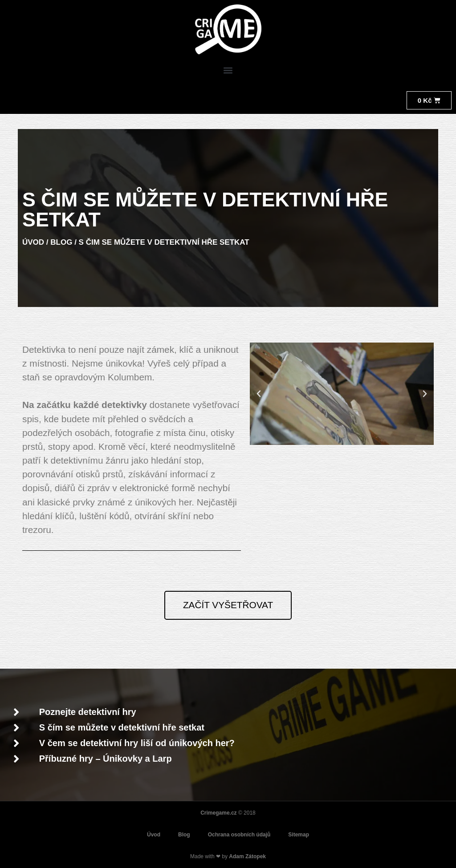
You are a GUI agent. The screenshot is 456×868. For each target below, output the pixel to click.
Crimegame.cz (218, 813)
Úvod (154, 835)
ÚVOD (33, 242)
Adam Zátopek (247, 856)
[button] (228, 71)
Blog (184, 835)
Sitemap (299, 835)
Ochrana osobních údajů (239, 835)
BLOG (61, 242)
